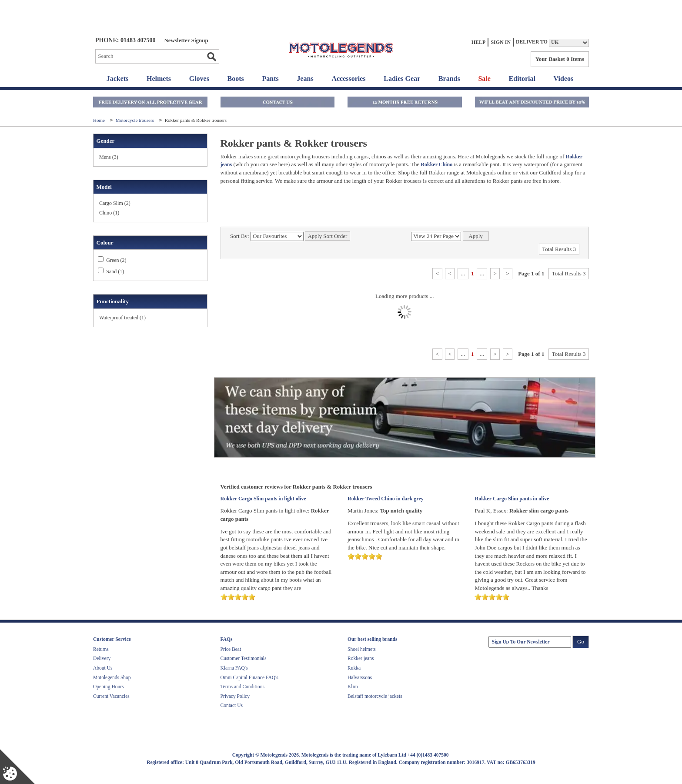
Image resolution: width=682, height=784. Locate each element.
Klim (353, 687)
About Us (103, 668)
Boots (236, 79)
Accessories (348, 79)
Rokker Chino (436, 164)
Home (100, 120)
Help (479, 42)
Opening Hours (109, 687)
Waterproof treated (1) (122, 318)
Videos (564, 79)
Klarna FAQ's (234, 668)
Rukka (354, 668)
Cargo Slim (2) (115, 203)
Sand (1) (115, 271)
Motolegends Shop (112, 677)
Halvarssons (360, 677)
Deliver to (532, 42)
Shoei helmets (362, 649)
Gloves (199, 79)
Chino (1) (109, 213)
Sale (484, 79)
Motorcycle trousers (135, 120)
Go (211, 57)
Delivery (102, 658)
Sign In (501, 42)
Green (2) (116, 260)
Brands (449, 79)
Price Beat (231, 649)
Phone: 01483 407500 (125, 40)
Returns (101, 649)
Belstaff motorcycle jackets (375, 696)
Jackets (118, 79)
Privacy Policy (235, 696)
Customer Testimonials (244, 658)
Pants (271, 79)
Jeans (305, 79)
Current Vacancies (111, 696)
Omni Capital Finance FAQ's (249, 677)
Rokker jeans (361, 658)
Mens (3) (109, 157)
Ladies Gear (402, 79)
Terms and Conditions (242, 687)
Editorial (522, 79)
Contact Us (232, 705)
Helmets (159, 79)
